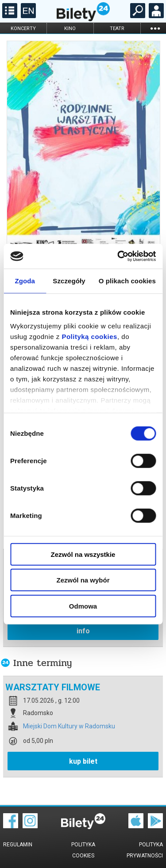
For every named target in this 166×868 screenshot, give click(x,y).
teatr (117, 29)
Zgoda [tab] (25, 280)
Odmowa (83, 606)
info (83, 631)
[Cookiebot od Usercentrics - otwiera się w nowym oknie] (118, 256)
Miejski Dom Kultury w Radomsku (69, 726)
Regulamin (18, 845)
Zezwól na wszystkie (83, 554)
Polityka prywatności (145, 850)
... (155, 28)
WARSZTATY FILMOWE (53, 687)
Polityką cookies (89, 337)
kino (70, 29)
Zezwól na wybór (83, 580)
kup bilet (83, 761)
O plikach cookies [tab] (127, 280)
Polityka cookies (83, 850)
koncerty (23, 29)
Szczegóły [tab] (69, 280)
